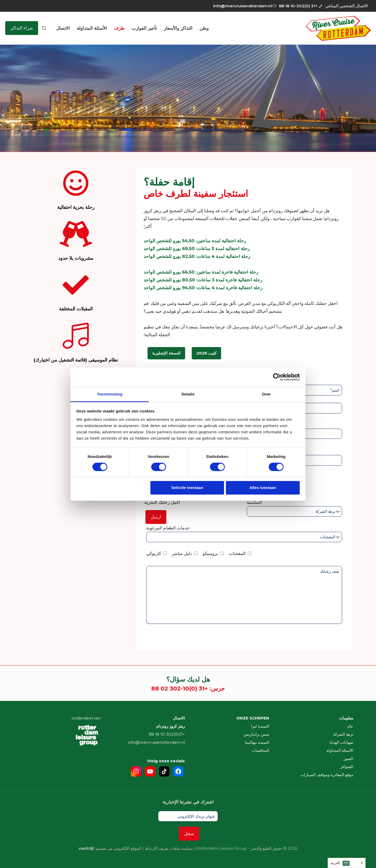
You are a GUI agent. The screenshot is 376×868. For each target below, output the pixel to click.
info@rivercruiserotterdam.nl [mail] (242, 6)
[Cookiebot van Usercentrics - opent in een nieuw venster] (277, 377)
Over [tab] (266, 394)
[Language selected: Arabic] (347, 863)
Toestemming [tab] (110, 394)
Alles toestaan (263, 488)
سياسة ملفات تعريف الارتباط (169, 848)
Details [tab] (188, 394)
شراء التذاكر (22, 28)
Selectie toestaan (187, 488)
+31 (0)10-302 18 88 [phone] (298, 6)
